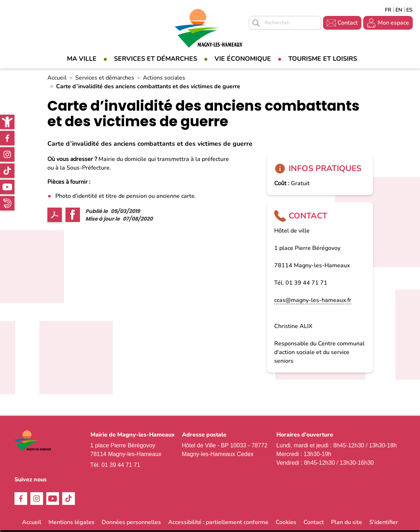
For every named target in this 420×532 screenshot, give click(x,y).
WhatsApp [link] (7, 203)
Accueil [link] (57, 80)
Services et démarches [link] (156, 59)
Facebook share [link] (73, 217)
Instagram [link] (7, 154)
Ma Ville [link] (82, 59)
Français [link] (388, 10)
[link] (7, 122)
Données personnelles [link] (131, 524)
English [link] (399, 10)
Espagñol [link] (410, 10)
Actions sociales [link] (164, 80)
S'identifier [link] (384, 524)
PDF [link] (55, 217)
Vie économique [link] (243, 59)
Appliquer (256, 23)
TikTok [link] (7, 171)
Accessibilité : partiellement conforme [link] (218, 524)
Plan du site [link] (347, 524)
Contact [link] (348, 23)
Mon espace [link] (393, 23)
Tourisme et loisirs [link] (323, 59)
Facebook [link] (7, 138)
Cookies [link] (286, 524)
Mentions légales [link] (71, 524)
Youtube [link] (7, 187)
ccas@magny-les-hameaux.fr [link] (313, 302)
